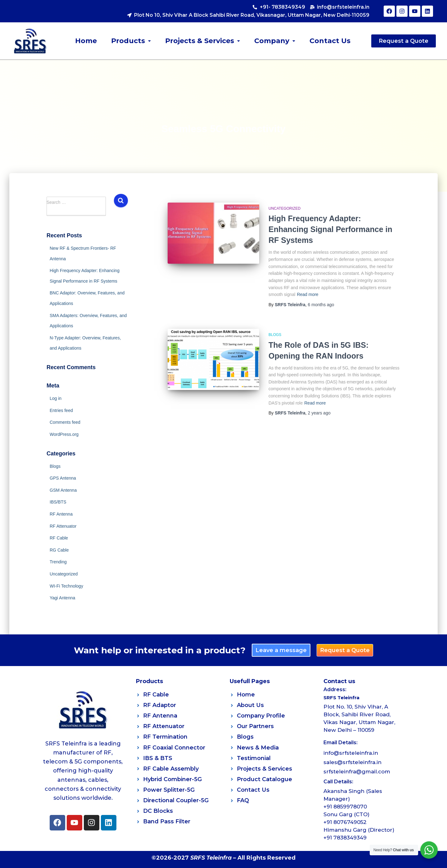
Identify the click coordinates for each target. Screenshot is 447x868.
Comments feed (65, 422)
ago (321, 305)
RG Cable (59, 550)
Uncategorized (64, 574)
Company (275, 41)
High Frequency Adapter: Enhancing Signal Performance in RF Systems (330, 229)
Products (131, 41)
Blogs (55, 466)
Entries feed (61, 410)
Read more (307, 294)
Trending (58, 562)
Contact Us (330, 41)
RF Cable (59, 538)
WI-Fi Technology (66, 586)
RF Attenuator (63, 526)
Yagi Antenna (62, 598)
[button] (131, 41)
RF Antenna (61, 514)
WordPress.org (64, 434)
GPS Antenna (63, 478)
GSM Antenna (63, 490)
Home (86, 41)
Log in (56, 398)
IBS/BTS (58, 502)
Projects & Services (203, 41)
